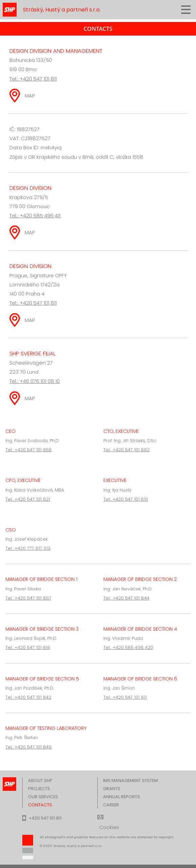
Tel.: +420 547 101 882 (127, 450)
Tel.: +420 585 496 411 (35, 215)
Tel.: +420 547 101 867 (28, 598)
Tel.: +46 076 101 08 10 (35, 381)
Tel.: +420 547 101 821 (28, 499)
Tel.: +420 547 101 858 (29, 450)
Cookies (109, 827)
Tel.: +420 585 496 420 (128, 647)
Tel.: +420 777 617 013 (28, 548)
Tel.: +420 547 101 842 (28, 697)
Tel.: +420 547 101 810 (126, 499)
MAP (30, 96)
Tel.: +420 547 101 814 (28, 647)
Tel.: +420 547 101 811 (33, 79)
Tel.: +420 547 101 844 (126, 598)
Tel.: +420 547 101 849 (29, 747)
